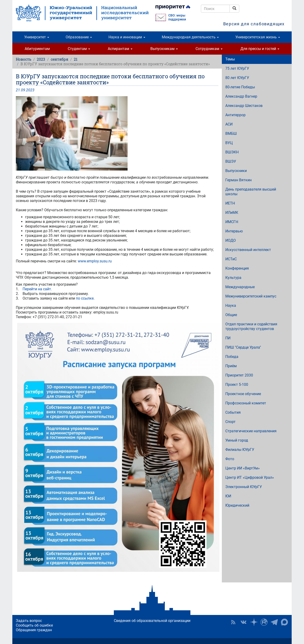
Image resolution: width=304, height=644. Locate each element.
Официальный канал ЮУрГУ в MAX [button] (284, 622)
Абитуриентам (37, 49)
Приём (231, 366)
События (233, 412)
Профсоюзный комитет (246, 403)
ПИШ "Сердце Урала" (243, 347)
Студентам (79, 49)
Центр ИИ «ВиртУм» (243, 468)
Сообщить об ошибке (34, 625)
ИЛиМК (232, 213)
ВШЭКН (232, 152)
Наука (231, 305)
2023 (41, 59)
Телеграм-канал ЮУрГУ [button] (274, 622)
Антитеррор (235, 115)
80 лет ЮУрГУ (237, 78)
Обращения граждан (34, 630)
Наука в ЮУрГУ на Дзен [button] (254, 622)
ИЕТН (230, 203)
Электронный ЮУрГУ (244, 487)
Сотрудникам (209, 49)
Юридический (237, 505)
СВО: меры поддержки (177, 17)
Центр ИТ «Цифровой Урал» (250, 477)
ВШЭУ (231, 161)
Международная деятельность (190, 37)
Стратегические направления (251, 431)
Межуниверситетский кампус (251, 296)
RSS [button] (233, 622)
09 (23, 90)
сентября (59, 59)
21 (76, 59)
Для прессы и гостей (260, 49)
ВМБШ (231, 134)
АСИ (229, 124)
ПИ (228, 338)
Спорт (230, 422)
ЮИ (228, 496)
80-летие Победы (240, 87)
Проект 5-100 (237, 385)
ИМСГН (232, 222)
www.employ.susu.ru (95, 261)
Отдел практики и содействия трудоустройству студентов (251, 326)
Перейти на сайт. (38, 289)
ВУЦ (229, 143)
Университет (37, 37)
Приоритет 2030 (239, 375)
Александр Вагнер (241, 96)
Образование (79, 37)
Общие (231, 315)
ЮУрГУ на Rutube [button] (264, 622)
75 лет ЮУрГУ (237, 68)
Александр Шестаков (244, 106)
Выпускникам (164, 49)
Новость (24, 59)
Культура (233, 278)
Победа (232, 357)
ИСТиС (231, 259)
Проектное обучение (243, 394)
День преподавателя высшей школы (251, 192)
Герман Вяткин (238, 180)
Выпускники (236, 171)
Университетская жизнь (258, 37)
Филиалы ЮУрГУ (240, 450)
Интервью (234, 231)
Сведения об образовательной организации (152, 621)
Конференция (237, 268)
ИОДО (231, 240)
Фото (230, 459)
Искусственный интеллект (248, 250)
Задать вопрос (29, 621)
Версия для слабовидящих (254, 24)
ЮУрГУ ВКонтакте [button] (243, 622)
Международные (240, 287)
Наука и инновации (127, 37)
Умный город (237, 440)
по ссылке (85, 298)
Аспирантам (120, 49)
